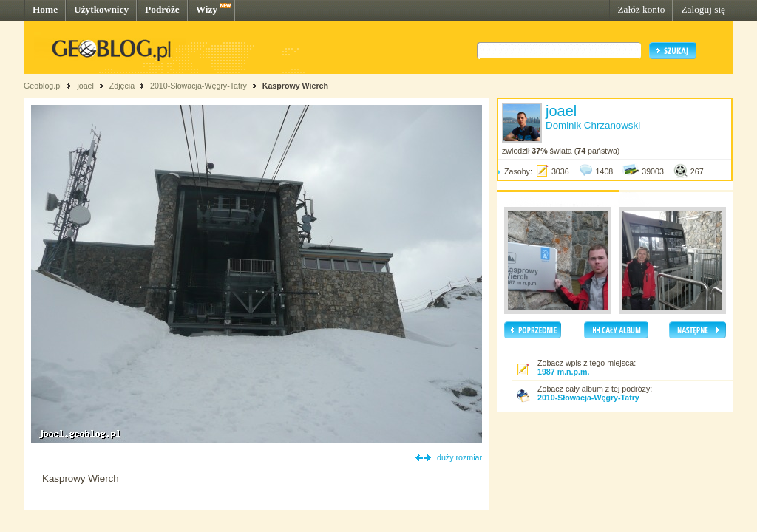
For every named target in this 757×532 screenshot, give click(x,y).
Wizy (207, 9)
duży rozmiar (459, 457)
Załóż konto (641, 9)
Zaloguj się (703, 9)
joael (85, 86)
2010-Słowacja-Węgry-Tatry (198, 86)
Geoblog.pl (43, 86)
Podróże (162, 9)
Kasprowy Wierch (295, 86)
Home (45, 9)
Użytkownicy (101, 9)
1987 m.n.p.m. (563, 372)
